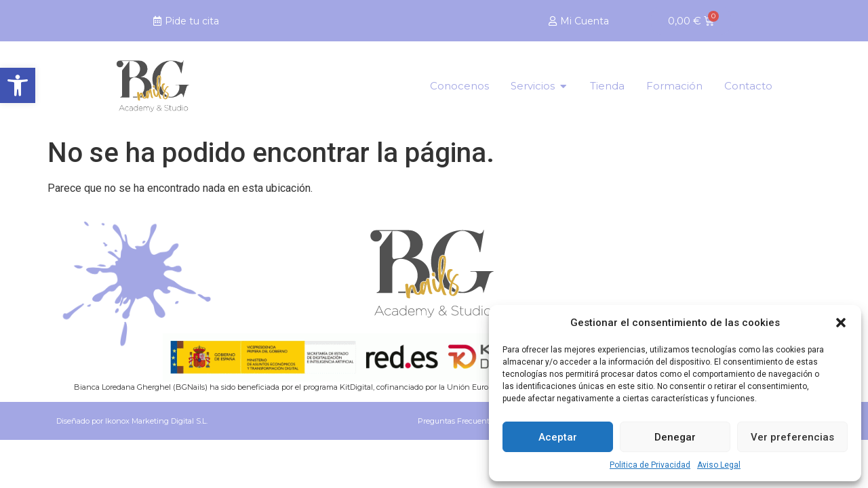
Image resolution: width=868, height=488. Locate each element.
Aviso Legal (719, 465)
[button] (18, 85)
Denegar (675, 437)
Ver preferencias (792, 437)
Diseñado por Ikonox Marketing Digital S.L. (132, 421)
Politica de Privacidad (650, 465)
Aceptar (558, 437)
